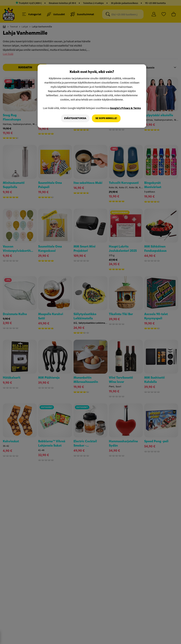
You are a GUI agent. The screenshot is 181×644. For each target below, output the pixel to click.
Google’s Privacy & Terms (125, 108)
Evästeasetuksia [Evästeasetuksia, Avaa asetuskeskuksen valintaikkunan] (75, 118)
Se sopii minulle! (106, 118)
